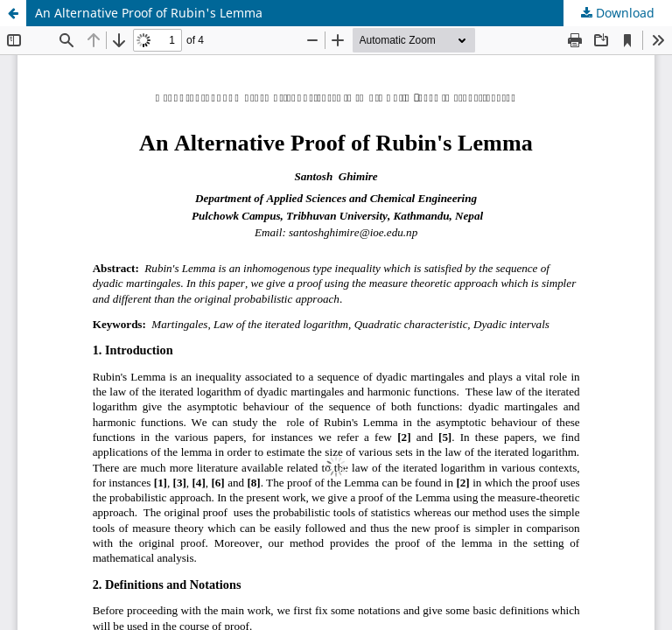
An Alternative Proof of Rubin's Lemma (149, 13)
